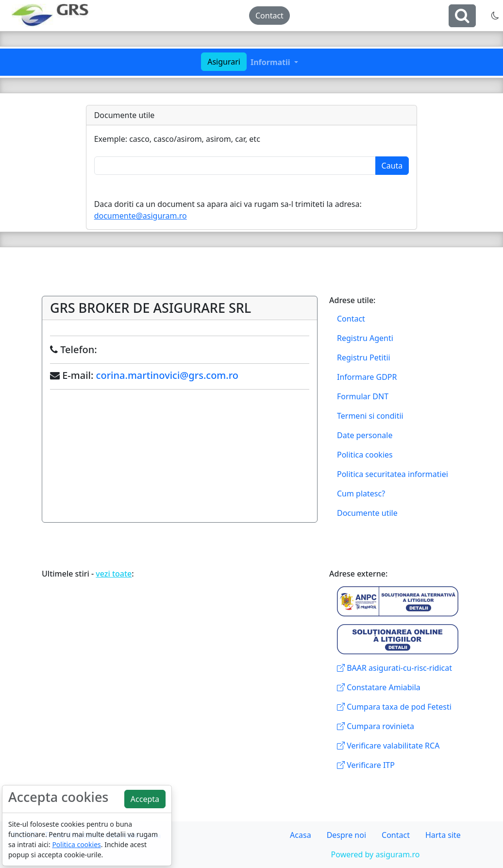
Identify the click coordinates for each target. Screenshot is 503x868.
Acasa (301, 835)
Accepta (145, 799)
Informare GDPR (367, 377)
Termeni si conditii (370, 416)
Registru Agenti (365, 338)
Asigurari (224, 62)
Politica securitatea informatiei (393, 474)
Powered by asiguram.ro (376, 854)
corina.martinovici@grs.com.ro (167, 375)
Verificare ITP (366, 765)
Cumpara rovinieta (376, 726)
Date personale (365, 435)
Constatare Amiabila (379, 687)
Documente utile (367, 513)
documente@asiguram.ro (141, 216)
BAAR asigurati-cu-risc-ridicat (394, 668)
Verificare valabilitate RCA (388, 746)
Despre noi (346, 835)
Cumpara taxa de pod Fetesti (394, 707)
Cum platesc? (361, 494)
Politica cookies (365, 455)
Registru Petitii (364, 357)
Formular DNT (363, 396)
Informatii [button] (271, 62)
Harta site (443, 835)
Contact (269, 16)
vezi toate (114, 574)
